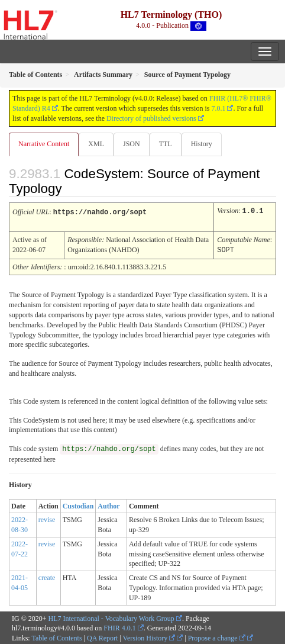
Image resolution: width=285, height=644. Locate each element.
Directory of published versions (151, 118)
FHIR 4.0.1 (119, 626)
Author (109, 504)
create (47, 576)
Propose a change (217, 636)
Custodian (78, 504)
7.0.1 (218, 108)
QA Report (102, 636)
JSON (132, 144)
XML (96, 144)
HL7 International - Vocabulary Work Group (111, 617)
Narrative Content (44, 144)
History (202, 144)
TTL (166, 144)
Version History (149, 636)
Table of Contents (56, 636)
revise (47, 518)
